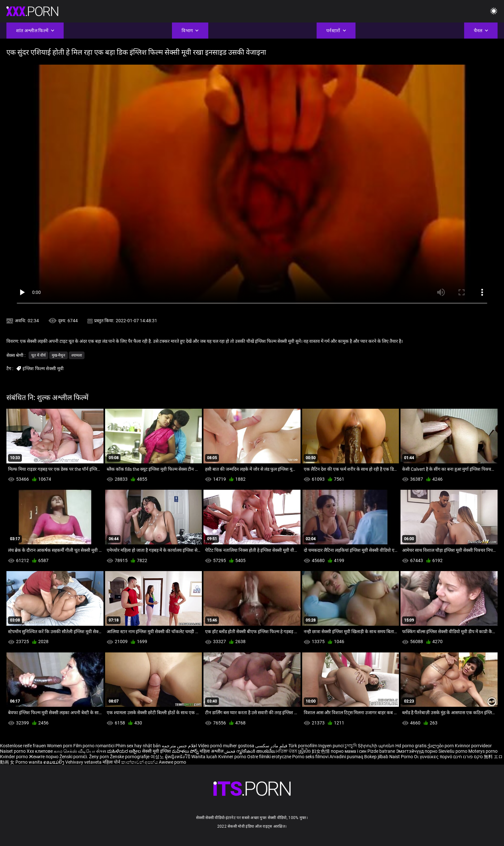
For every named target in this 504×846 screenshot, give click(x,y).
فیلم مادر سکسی (271, 746)
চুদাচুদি (351, 746)
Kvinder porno (14, 757)
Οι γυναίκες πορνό (434, 757)
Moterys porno (483, 751)
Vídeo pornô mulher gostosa (226, 746)
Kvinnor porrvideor (473, 746)
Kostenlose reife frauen (23, 746)
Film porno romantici (94, 746)
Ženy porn (99, 757)
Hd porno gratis (411, 746)
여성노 (158, 757)
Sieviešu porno (453, 751)
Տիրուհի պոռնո (377, 746)
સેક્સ (101, 751)
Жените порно (44, 757)
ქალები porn (441, 746)
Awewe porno (172, 762)
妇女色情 (321, 751)
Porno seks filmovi (310, 757)
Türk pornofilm (303, 746)
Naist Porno (402, 757)
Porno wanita (29, 762)
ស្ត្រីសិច (305, 751)
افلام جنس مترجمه (179, 746)
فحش (230, 751)
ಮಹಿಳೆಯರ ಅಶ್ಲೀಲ (125, 751)
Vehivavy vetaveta (84, 762)
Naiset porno (13, 751)
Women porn (60, 746)
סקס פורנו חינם (468, 757)
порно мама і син (349, 751)
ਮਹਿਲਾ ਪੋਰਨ (287, 751)
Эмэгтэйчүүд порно (417, 751)
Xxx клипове (40, 751)
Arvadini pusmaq (347, 757)
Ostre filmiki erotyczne (269, 757)
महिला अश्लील (212, 751)
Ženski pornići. (74, 757)
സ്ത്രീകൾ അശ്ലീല (256, 751)
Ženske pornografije (130, 757)
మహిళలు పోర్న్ (186, 751)
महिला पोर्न (112, 762)
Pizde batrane (381, 751)
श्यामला (77, 355)
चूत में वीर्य (38, 355)
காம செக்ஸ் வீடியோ (74, 751)
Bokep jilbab (376, 757)
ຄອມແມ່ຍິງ (54, 762)
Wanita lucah (205, 757)
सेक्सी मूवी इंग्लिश (157, 751)
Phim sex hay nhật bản (138, 746)
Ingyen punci (331, 746)
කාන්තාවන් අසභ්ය (140, 762)
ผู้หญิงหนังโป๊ (178, 757)
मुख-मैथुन (59, 355)
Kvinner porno (233, 757)
